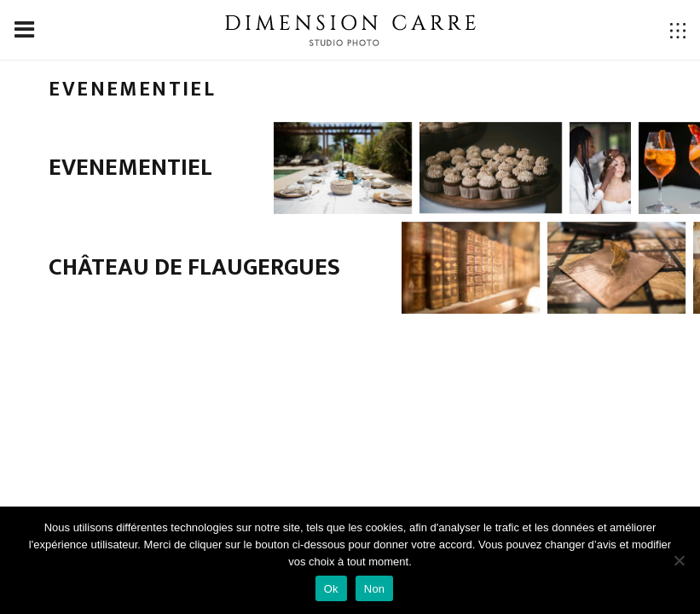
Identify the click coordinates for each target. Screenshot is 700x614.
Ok (331, 589)
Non (375, 589)
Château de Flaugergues (194, 267)
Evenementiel (130, 168)
